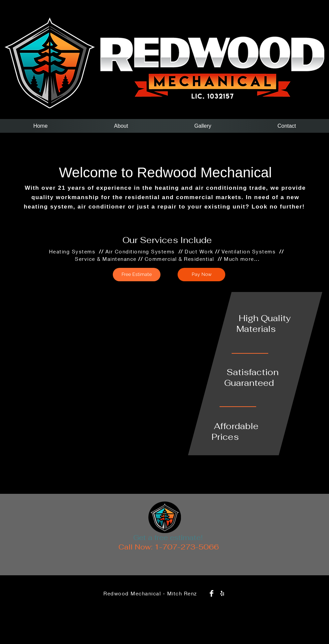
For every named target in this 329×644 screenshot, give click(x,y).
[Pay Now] (201, 275)
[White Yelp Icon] (222, 593)
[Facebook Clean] (211, 593)
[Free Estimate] (137, 275)
